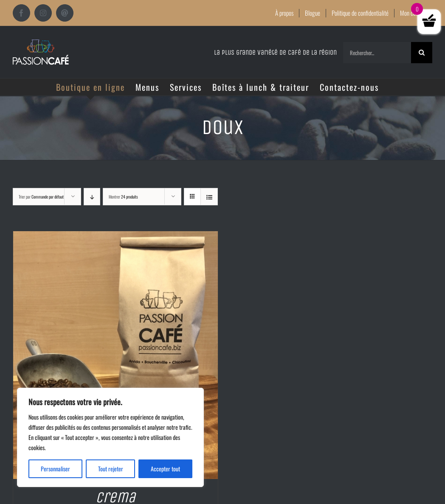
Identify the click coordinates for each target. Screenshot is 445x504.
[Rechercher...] (377, 53)
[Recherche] (422, 53)
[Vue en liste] (209, 197)
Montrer (123, 197)
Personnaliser (55, 469)
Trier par (41, 197)
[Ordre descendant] (92, 197)
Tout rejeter (111, 469)
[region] (110, 437)
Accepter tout (165, 469)
